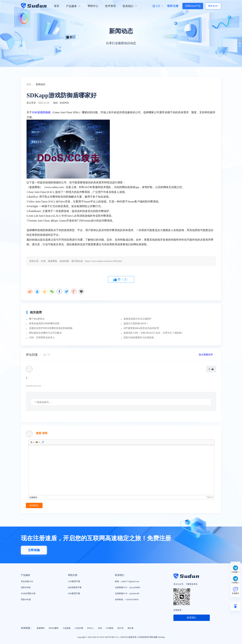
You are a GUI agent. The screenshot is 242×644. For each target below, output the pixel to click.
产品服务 (73, 6)
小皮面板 (67, 628)
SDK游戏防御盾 (41, 112)
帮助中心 (93, 6)
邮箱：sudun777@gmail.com (127, 581)
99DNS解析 (54, 628)
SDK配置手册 (74, 593)
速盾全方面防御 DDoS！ (136, 323)
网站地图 (154, 637)
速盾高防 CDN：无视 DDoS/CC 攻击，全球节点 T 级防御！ (154, 333)
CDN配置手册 (74, 581)
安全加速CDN (27, 581)
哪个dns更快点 (37, 319)
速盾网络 (41, 628)
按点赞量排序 (206, 355)
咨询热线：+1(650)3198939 (127, 599)
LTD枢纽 (110, 628)
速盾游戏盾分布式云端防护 (138, 319)
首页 (57, 6)
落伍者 (131, 628)
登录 (170, 6)
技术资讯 (110, 6)
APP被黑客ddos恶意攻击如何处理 (141, 328)
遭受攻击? (213, 6)
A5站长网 (79, 628)
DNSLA (90, 628)
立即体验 (34, 550)
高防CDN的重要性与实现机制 (139, 337)
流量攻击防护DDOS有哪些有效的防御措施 (51, 328)
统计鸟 (120, 628)
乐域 (100, 628)
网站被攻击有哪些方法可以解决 (45, 333)
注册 (176, 6)
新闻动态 (41, 84)
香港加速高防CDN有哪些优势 (44, 323)
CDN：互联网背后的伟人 (42, 337)
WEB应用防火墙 (28, 593)
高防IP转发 (26, 587)
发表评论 (34, 505)
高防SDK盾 (26, 599)
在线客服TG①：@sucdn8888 (128, 587)
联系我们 (130, 6)
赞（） (121, 280)
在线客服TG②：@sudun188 (127, 593)
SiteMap (161, 637)
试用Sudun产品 (193, 6)
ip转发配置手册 (75, 587)
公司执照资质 (143, 637)
